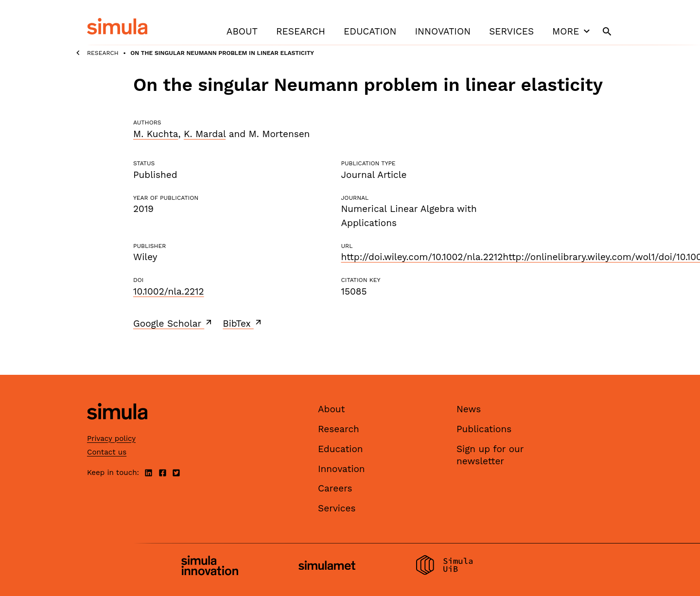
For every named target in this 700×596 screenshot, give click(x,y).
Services (511, 31)
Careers (335, 488)
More (572, 31)
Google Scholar (173, 323)
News (469, 409)
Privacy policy (111, 438)
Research (301, 31)
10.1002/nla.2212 (169, 291)
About (242, 31)
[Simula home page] (117, 428)
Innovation (443, 31)
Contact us (107, 452)
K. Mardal (205, 134)
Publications (484, 429)
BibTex (243, 323)
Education (370, 31)
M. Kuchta (156, 134)
